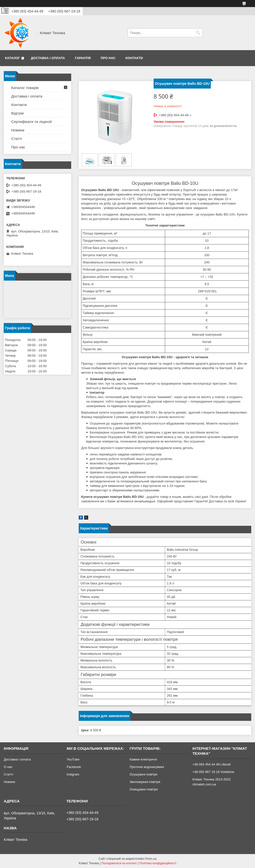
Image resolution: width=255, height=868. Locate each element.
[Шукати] (198, 33)
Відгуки (17, 113)
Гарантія (83, 58)
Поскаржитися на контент (119, 863)
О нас (8, 767)
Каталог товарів (25, 88)
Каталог (12, 58)
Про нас (108, 58)
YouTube (73, 759)
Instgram (73, 774)
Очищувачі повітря (144, 789)
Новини (18, 130)
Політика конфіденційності (158, 863)
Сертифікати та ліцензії (32, 122)
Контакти (134, 58)
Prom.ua (151, 859)
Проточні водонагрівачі (147, 767)
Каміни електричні (143, 759)
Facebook (74, 767)
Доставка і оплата (48, 58)
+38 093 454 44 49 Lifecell (211, 764)
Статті (17, 139)
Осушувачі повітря (143, 774)
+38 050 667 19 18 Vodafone (213, 772)
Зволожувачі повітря (145, 782)
